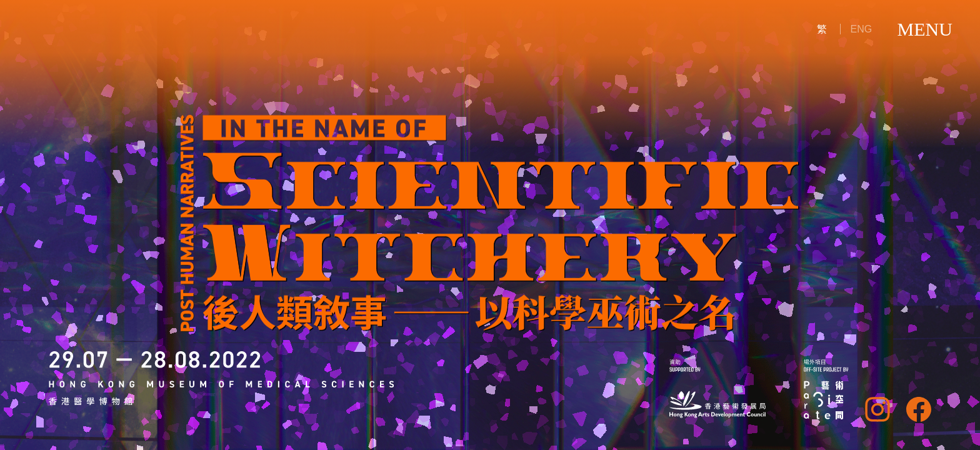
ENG (862, 29)
